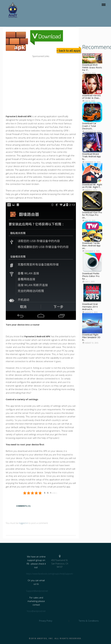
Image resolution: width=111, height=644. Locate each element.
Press (3, 17)
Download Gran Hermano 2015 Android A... (90, 307)
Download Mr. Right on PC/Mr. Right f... (92, 186)
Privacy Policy (46, 621)
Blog (2, 14)
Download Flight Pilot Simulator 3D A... (91, 337)
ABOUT (3, 23)
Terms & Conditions (89, 621)
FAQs (3, 19)
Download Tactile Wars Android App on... (91, 246)
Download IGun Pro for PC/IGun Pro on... (92, 215)
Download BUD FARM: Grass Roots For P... (92, 67)
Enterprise (5, 10)
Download (5, 12)
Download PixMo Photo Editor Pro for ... (91, 276)
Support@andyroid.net (36, 591)
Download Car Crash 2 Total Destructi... (89, 126)
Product (4, 5)
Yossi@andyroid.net (36, 611)
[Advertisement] (41, 65)
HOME (3, 3)
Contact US (6, 21)
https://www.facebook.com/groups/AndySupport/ (36, 574)
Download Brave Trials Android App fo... (91, 156)
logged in (24, 523)
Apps (3, 8)
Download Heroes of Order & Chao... (91, 97)
